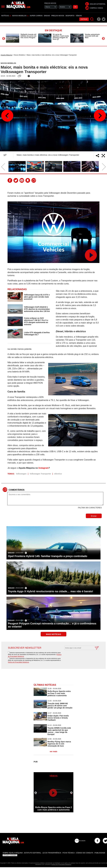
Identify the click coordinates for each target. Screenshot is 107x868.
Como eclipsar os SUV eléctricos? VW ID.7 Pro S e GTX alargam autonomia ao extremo (36, 321)
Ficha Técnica (69, 853)
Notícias (6, 16)
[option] (21, 38)
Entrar (84, 19)
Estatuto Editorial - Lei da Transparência (43, 853)
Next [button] (103, 38)
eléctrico (58, 474)
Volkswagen (21, 474)
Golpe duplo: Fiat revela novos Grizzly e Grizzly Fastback (58, 718)
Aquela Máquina (6, 55)
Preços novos (58, 16)
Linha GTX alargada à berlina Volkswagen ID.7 (37, 334)
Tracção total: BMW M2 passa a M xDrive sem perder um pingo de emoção (60, 706)
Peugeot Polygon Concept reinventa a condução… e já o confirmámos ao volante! (52, 625)
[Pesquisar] (92, 19)
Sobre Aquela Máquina (13, 853)
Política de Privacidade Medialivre (18, 662)
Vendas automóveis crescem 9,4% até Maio (92, 36)
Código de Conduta (84, 853)
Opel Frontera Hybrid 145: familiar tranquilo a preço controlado (47, 556)
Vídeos (79, 16)
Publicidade (100, 853)
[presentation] (79, 657)
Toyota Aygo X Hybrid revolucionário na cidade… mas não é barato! (50, 591)
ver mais (54, 751)
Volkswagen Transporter (40, 474)
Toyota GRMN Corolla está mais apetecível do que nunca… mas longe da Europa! (59, 731)
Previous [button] (4, 38)
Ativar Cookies (10, 855)
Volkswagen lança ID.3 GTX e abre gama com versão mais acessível (37, 297)
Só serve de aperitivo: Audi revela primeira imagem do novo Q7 (61, 37)
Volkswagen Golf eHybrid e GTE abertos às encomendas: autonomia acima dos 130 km (37, 309)
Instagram (43, 468)
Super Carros (36, 16)
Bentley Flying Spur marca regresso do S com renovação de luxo (59, 744)
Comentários (17, 490)
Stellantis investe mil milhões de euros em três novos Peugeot (28, 36)
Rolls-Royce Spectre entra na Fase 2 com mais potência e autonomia (59, 693)
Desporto (70, 16)
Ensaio (47, 16)
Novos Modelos (20, 16)
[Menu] (3, 7)
